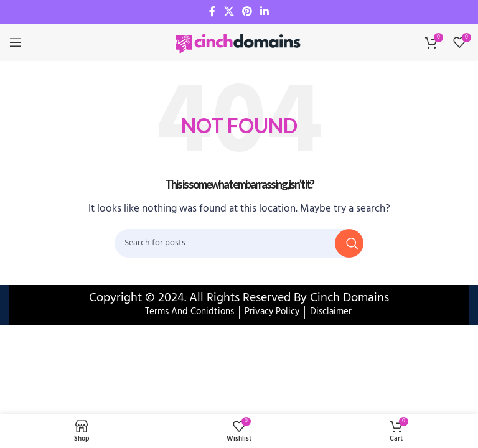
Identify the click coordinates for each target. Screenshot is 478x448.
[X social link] (229, 12)
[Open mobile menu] (16, 42)
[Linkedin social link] (265, 12)
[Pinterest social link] (247, 12)
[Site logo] (239, 42)
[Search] (239, 243)
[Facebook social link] (212, 12)
